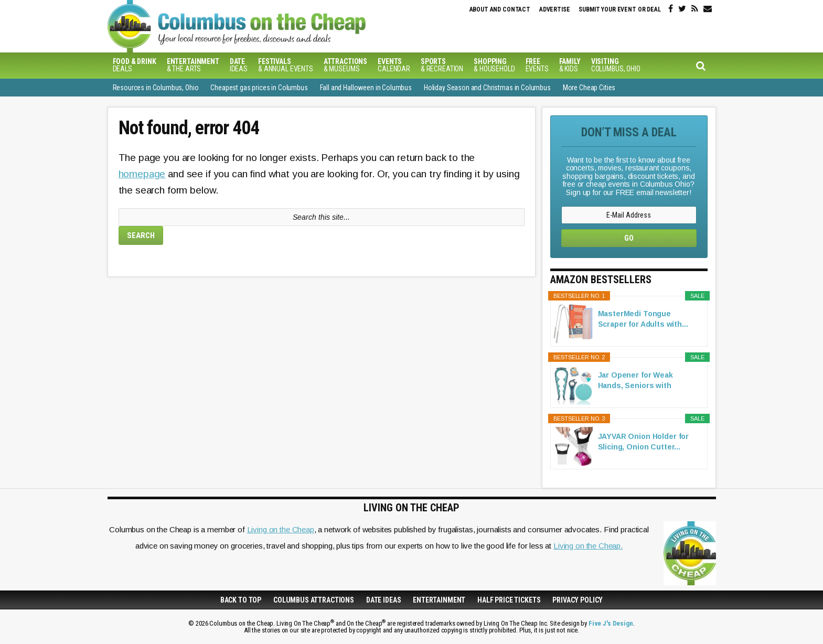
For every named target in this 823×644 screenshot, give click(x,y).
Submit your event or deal (619, 9)
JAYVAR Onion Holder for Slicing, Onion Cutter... (644, 442)
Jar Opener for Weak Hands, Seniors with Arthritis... (635, 381)
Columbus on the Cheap (283, 26)
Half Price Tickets (509, 600)
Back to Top (241, 600)
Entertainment (439, 600)
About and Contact (500, 9)
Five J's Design (611, 623)
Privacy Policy (578, 600)
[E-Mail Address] (629, 215)
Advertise (555, 9)
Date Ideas (384, 600)
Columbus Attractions (314, 600)
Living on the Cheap (281, 529)
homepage (142, 174)
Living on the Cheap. (588, 546)
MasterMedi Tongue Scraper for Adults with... (643, 319)
